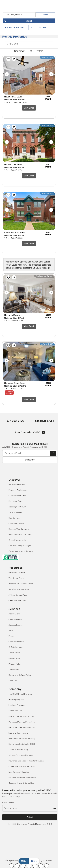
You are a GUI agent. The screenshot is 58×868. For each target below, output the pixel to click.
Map (34, 861)
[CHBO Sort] (29, 44)
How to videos (15, 518)
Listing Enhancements (18, 733)
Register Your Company (19, 529)
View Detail (29, 108)
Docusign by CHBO (17, 507)
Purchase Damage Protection (22, 722)
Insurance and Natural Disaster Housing (26, 761)
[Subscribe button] (53, 453)
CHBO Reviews (15, 620)
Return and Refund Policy (20, 675)
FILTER (42, 28)
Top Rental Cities (16, 578)
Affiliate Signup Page (18, 595)
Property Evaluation (17, 490)
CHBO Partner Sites (17, 496)
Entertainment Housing (19, 772)
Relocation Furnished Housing (22, 739)
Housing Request (16, 700)
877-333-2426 (15, 421)
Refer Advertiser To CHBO (20, 535)
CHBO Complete (16, 647)
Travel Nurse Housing (18, 750)
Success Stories (15, 625)
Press (11, 636)
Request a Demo (16, 501)
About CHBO (14, 614)
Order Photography (17, 540)
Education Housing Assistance (22, 777)
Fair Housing (14, 658)
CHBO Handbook (16, 523)
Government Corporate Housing (23, 766)
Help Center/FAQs (17, 484)
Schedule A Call (15, 711)
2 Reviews (9, 392)
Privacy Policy (15, 664)
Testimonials (14, 653)
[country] (19, 15)
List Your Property (17, 705)
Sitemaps (13, 681)
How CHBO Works (17, 573)
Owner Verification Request (21, 551)
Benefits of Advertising (19, 589)
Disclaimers (14, 670)
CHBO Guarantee (16, 642)
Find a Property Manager (20, 546)
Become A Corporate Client (21, 584)
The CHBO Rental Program (20, 694)
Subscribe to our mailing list (30, 444)
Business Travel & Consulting (21, 783)
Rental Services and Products (22, 727)
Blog (11, 631)
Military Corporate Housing (21, 755)
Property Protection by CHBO (22, 716)
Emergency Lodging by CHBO (22, 744)
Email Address (8, 803)
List (24, 861)
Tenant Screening (16, 512)
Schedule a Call (44, 421)
